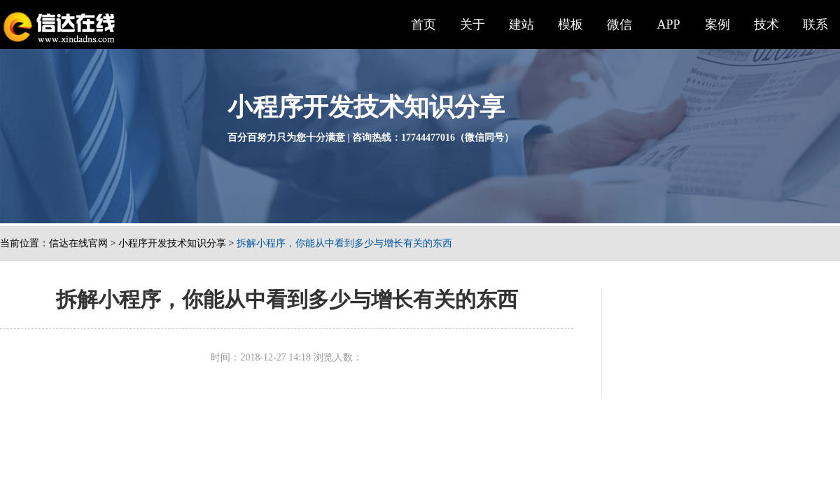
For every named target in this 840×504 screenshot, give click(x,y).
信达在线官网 (78, 243)
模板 (570, 24)
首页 (423, 24)
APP (668, 24)
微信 (619, 24)
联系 (815, 24)
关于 (472, 24)
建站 (521, 24)
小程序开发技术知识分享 (172, 243)
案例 (717, 24)
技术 (766, 24)
